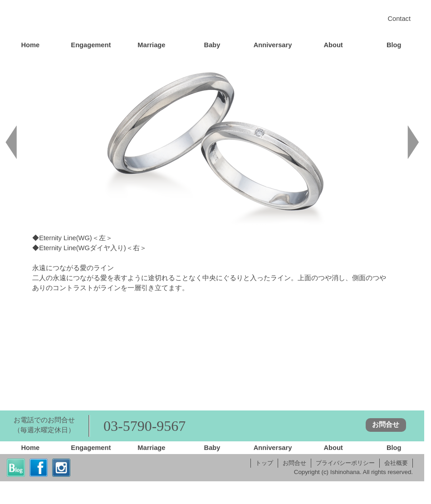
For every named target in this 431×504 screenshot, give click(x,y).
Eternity (353, 329)
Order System (107, 357)
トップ (264, 463)
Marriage (151, 45)
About (333, 45)
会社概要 (396, 463)
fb (39, 468)
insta (61, 468)
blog (16, 468)
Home (212, 20)
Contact (399, 19)
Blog (394, 45)
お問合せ (386, 425)
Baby (212, 45)
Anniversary (273, 45)
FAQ (318, 357)
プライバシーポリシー (345, 463)
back (11, 142)
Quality (107, 383)
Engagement (91, 45)
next (413, 142)
